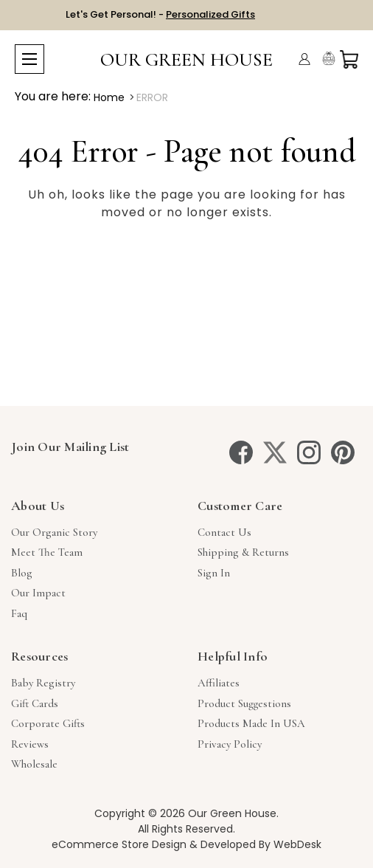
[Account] (304, 59)
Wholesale (34, 764)
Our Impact (38, 593)
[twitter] (275, 452)
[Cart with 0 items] (349, 59)
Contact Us (224, 532)
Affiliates (219, 683)
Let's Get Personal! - (160, 14)
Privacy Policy (230, 744)
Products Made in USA (251, 723)
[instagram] (309, 452)
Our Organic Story (54, 532)
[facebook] (241, 452)
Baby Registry (43, 683)
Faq (19, 613)
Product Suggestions (244, 703)
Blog (22, 573)
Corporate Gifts (48, 723)
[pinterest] (343, 452)
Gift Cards (35, 703)
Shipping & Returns (243, 552)
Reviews (30, 744)
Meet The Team (47, 552)
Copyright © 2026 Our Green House (185, 813)
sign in (214, 573)
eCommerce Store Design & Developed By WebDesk (186, 844)
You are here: (53, 96)
